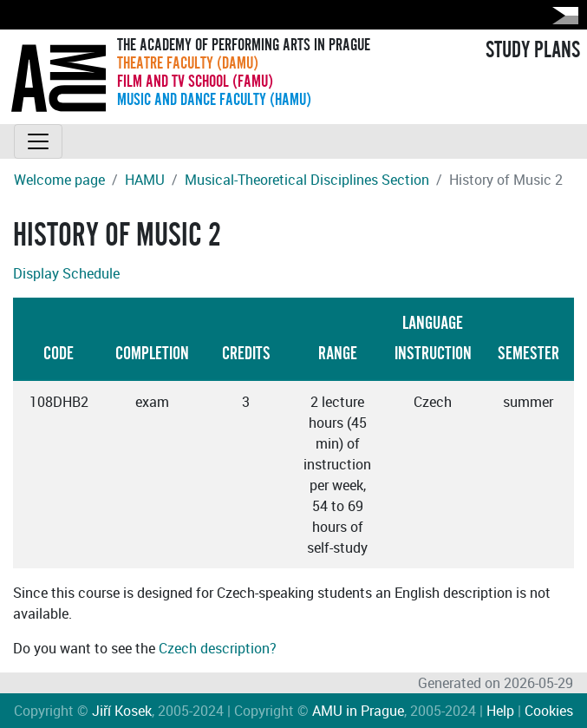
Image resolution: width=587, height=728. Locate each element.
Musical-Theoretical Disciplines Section (307, 180)
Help (500, 711)
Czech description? (218, 648)
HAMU (145, 180)
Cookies (549, 711)
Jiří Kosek (122, 711)
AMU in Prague (358, 711)
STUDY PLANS (533, 50)
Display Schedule (66, 273)
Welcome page (59, 180)
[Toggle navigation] (38, 141)
